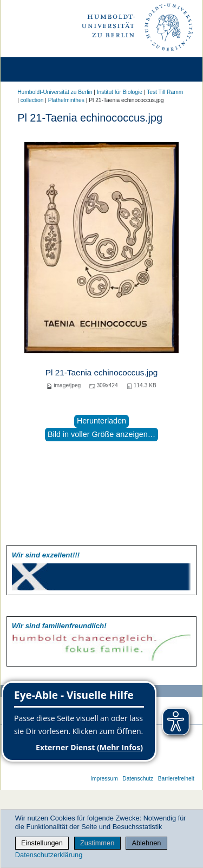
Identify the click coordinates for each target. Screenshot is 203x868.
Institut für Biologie (120, 92)
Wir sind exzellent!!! (46, 555)
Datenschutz (138, 779)
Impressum (104, 779)
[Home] (39, 69)
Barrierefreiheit (176, 779)
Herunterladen (101, 421)
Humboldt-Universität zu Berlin (55, 92)
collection (32, 100)
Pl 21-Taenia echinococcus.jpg (101, 372)
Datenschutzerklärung (49, 855)
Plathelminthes (66, 100)
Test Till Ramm (165, 92)
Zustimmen (97, 843)
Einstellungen (42, 843)
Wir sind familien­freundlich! (59, 626)
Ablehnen (146, 843)
